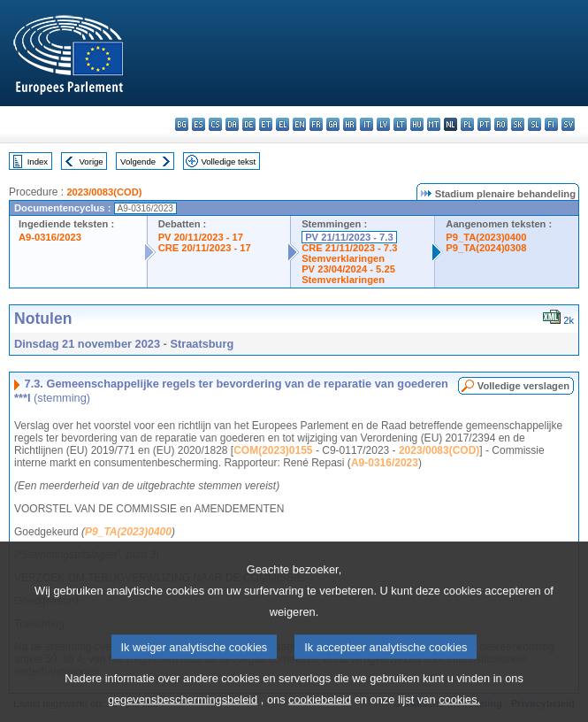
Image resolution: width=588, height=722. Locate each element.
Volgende (138, 161)
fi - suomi (551, 124)
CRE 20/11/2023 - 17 (205, 248)
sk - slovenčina (518, 124)
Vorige (92, 161)
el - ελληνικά (283, 124)
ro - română (501, 124)
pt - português (484, 124)
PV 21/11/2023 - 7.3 (349, 237)
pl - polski (467, 124)
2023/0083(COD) (104, 192)
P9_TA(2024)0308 (486, 248)
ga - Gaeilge (333, 124)
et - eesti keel (266, 124)
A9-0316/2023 (50, 237)
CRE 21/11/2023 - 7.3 (349, 248)
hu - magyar (417, 124)
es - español (199, 124)
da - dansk (232, 124)
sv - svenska (568, 124)
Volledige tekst (228, 161)
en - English (299, 124)
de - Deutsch (249, 124)
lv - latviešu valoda (383, 124)
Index (38, 161)
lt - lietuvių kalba (400, 124)
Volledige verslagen (523, 386)
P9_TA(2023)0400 (486, 237)
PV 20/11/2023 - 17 (201, 237)
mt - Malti (434, 124)
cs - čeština (215, 124)
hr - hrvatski (350, 124)
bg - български (182, 124)
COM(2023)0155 (273, 450)
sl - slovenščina (535, 124)
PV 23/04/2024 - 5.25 (348, 269)
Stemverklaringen (343, 258)
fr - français (316, 124)
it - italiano (367, 124)
